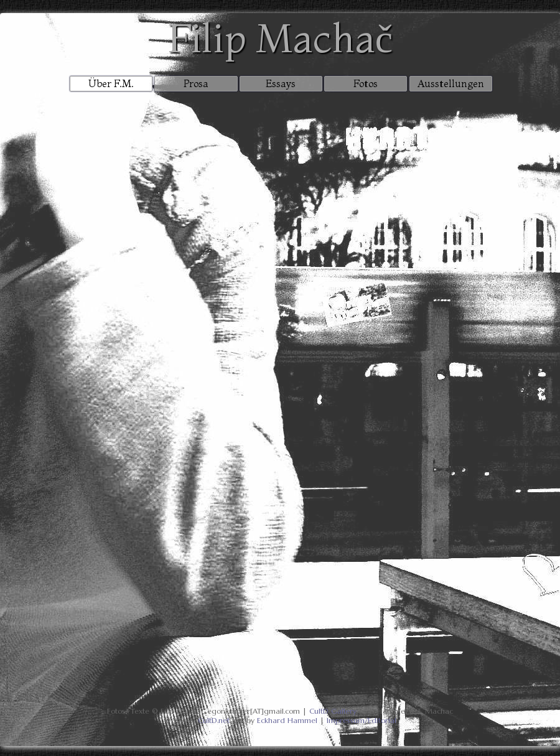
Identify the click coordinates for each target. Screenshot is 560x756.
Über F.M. (111, 83)
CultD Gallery (333, 711)
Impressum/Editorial (362, 720)
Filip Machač (280, 38)
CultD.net (214, 720)
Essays (281, 83)
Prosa (196, 83)
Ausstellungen (451, 83)
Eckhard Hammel (287, 720)
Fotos (366, 83)
